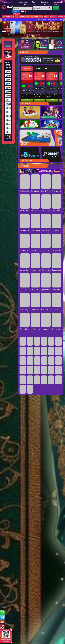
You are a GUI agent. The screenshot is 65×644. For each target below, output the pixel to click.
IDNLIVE (21, 17)
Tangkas (46, 17)
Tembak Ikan (53, 17)
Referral (61, 17)
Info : (5, 20)
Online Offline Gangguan (8, 137)
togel (34, 17)
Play (27, 100)
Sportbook (5, 17)
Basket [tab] (38, 69)
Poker (30, 17)
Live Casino (40, 17)
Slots (17, 17)
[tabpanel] (41, 87)
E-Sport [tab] (48, 69)
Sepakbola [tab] (27, 69)
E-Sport (12, 17)
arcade (26, 17)
